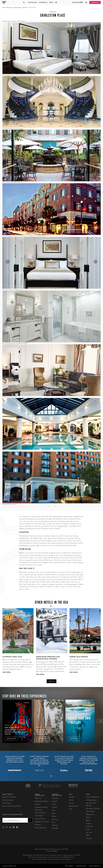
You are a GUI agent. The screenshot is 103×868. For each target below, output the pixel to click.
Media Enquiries (8, 800)
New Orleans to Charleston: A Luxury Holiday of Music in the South (16, 731)
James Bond (90, 811)
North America (18, 7)
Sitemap (38, 825)
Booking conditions (42, 801)
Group (71, 803)
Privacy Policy (40, 819)
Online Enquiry (40, 813)
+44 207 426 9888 (77, 2)
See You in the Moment (91, 804)
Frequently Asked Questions (41, 808)
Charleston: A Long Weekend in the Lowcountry (45, 732)
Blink (88, 820)
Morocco (55, 819)
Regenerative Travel (42, 822)
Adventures (90, 814)
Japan (54, 813)
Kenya (54, 816)
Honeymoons (74, 806)
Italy (53, 810)
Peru (53, 822)
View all (52, 681)
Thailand (55, 825)
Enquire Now (95, 2)
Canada (54, 801)
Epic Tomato (69, 866)
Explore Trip (11, 739)
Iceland (54, 807)
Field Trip (89, 826)
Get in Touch (7, 803)
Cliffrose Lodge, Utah (12, 657)
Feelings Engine (92, 800)
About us (38, 798)
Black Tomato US (95, 866)
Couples (72, 797)
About (51, 2)
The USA (24, 7)
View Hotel (7, 672)
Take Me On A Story (93, 808)
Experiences (43, 2)
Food (88, 829)
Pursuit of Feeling (93, 797)
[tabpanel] (17, 642)
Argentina (55, 798)
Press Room (39, 816)
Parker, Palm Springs (79, 657)
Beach (88, 817)
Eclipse (89, 823)
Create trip (74, 739)
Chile (54, 804)
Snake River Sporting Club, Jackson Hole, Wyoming (48, 658)
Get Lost (89, 832)
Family (71, 800)
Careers (38, 804)
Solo (70, 809)
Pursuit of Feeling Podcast (12, 806)
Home (4, 7)
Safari (88, 835)
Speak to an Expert (9, 797)
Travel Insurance (41, 828)
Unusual (89, 838)
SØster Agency (81, 866)
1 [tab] (51, 776)
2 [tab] (52, 776)
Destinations (33, 2)
